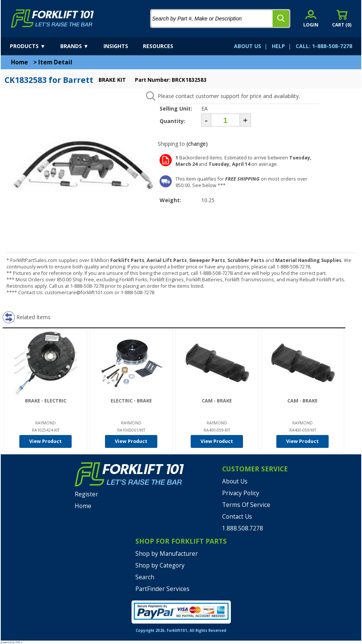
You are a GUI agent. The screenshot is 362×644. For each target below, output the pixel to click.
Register (86, 494)
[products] (34, 46)
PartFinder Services (162, 589)
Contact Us (237, 517)
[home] (52, 19)
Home (20, 62)
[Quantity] (225, 120)
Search (145, 577)
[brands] (81, 46)
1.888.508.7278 (243, 528)
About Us (235, 481)
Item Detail (55, 62)
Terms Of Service (246, 505)
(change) (197, 144)
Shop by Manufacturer (167, 554)
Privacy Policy (241, 493)
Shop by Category (160, 565)
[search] (281, 19)
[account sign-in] (311, 18)
